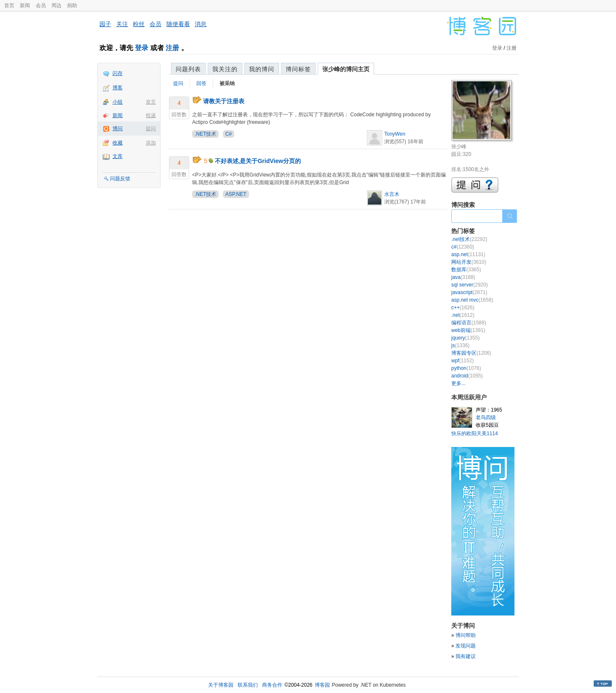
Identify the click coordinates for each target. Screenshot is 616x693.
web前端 (468, 330)
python (466, 368)
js (460, 345)
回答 (201, 83)
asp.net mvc (472, 300)
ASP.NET (236, 194)
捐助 (72, 5)
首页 (9, 5)
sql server (470, 285)
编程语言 (469, 323)
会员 (41, 5)
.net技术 (469, 239)
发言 (151, 102)
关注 (122, 24)
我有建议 (466, 656)
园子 (105, 24)
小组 (118, 102)
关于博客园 (221, 685)
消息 (201, 24)
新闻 (25, 5)
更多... (458, 383)
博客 (118, 88)
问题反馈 (120, 179)
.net (463, 315)
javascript (469, 292)
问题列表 (188, 69)
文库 (118, 156)
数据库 (466, 270)
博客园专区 (471, 353)
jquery (465, 338)
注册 (172, 48)
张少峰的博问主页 (346, 69)
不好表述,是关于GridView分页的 (258, 161)
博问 (118, 128)
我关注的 (225, 69)
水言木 (392, 194)
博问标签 (298, 69)
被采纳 (227, 83)
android (467, 376)
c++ (463, 308)
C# (229, 134)
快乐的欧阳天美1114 (475, 433)
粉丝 (139, 24)
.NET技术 (205, 134)
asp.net (468, 254)
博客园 (322, 685)
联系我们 (248, 685)
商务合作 (272, 685)
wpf (462, 361)
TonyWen (395, 134)
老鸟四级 (486, 417)
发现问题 (466, 646)
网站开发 (469, 262)
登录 (142, 48)
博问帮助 (466, 635)
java (463, 277)
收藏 (118, 143)
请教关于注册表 (224, 101)
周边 (56, 5)
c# (463, 247)
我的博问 (262, 69)
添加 (151, 143)
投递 (151, 115)
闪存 (118, 73)
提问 (151, 128)
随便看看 (178, 24)
